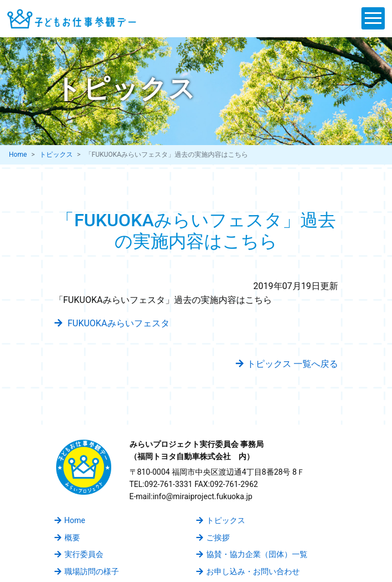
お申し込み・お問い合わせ (248, 571)
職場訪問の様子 (87, 571)
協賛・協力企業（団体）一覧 (252, 554)
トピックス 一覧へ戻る (287, 364)
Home (18, 155)
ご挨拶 (213, 538)
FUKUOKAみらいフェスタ (112, 323)
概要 (67, 538)
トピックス (56, 155)
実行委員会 (79, 554)
